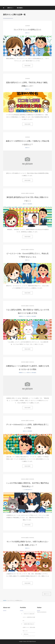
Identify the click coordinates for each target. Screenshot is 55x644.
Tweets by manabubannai (42, 612)
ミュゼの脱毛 (25, 490)
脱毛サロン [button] (11, 8)
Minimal (25, 642)
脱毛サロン (28, 33)
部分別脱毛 (30, 204)
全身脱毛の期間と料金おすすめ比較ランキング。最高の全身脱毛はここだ (29, 627)
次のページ (47, 594)
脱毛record (26, 634)
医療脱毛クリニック (23, 316)
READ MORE (28, 66)
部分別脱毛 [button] (20, 8)
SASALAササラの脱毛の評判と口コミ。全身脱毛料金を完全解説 (29, 617)
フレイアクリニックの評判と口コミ (28, 30)
